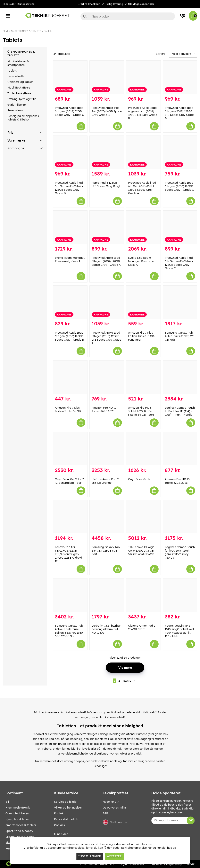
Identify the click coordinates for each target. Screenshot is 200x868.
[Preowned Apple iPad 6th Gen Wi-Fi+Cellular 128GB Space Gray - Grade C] (180, 227)
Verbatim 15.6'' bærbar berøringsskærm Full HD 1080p (106, 629)
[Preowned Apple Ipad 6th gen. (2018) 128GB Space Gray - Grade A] (107, 227)
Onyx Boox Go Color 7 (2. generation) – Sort (69, 481)
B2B (105, 813)
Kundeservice (26, 4)
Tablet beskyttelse (19, 93)
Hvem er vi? (111, 802)
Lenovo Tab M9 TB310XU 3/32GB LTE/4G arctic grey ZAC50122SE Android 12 (68, 554)
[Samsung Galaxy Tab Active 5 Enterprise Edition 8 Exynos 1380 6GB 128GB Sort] (70, 595)
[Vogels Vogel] (180, 595)
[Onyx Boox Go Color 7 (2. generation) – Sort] (70, 449)
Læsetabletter (16, 76)
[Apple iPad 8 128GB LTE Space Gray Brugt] (107, 152)
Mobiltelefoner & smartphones (18, 63)
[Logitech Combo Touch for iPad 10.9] (180, 517)
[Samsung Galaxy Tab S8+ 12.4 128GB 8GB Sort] (107, 517)
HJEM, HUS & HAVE (17, 819)
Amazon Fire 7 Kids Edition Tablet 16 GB (68, 409)
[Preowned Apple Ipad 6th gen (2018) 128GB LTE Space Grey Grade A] (107, 302)
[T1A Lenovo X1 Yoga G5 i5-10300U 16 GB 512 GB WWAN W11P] (143, 517)
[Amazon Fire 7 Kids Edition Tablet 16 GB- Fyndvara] (143, 302)
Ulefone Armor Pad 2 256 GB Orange (105, 481)
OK (191, 820)
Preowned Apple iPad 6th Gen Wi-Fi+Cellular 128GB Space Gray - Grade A (142, 188)
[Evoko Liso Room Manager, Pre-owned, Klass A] (143, 227)
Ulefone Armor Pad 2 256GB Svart (142, 627)
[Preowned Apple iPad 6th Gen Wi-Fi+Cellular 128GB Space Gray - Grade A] (143, 152)
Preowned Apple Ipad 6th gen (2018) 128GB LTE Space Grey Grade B (180, 113)
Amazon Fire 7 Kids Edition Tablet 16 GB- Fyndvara (142, 336)
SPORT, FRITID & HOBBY (19, 831)
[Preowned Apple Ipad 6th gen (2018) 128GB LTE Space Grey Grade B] (180, 77)
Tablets (48, 31)
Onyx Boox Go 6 (139, 479)
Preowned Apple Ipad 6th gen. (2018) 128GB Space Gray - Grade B (69, 336)
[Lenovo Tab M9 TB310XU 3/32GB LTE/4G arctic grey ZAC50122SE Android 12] (70, 517)
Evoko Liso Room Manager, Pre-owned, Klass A (142, 261)
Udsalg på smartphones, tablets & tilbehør (24, 118)
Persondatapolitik (66, 819)
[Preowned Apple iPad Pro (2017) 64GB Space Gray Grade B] (107, 77)
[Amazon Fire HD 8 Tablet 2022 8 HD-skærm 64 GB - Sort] (143, 377)
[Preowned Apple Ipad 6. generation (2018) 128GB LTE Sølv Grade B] (143, 77)
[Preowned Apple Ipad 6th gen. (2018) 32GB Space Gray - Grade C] (70, 77)
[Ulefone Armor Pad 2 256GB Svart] (143, 595)
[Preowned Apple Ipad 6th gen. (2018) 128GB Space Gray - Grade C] (180, 152)
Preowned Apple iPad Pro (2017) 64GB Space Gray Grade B (107, 111)
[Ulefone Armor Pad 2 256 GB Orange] (107, 449)
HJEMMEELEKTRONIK (18, 808)
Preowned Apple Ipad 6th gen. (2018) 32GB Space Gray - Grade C (69, 111)
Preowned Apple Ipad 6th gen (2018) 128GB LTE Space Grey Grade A (106, 338)
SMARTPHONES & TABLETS (26, 31)
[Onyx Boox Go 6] (143, 449)
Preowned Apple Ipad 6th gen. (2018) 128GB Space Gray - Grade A (106, 261)
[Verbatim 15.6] (107, 595)
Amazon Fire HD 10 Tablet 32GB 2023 (104, 409)
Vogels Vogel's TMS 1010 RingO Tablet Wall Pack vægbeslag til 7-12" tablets (180, 631)
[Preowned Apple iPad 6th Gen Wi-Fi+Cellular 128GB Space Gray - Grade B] (70, 152)
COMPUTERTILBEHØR (17, 813)
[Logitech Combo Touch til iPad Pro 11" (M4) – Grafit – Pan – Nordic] (180, 377)
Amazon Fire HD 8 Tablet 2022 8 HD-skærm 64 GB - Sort (141, 411)
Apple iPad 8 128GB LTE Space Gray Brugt (106, 184)
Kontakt (59, 813)
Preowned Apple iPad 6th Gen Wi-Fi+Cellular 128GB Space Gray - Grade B (69, 188)
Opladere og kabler (20, 82)
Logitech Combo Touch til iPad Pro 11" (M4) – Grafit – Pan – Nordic (180, 411)
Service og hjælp (65, 802)
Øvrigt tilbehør (17, 105)
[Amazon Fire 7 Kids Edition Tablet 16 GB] (70, 377)
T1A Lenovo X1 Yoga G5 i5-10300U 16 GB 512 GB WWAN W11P (141, 551)
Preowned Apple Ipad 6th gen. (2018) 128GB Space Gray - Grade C (179, 186)
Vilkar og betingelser (68, 808)
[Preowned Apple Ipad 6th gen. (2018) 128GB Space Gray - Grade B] (70, 302)
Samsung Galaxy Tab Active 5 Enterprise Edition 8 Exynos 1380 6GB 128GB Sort (69, 631)
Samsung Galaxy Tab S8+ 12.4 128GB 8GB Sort (106, 551)
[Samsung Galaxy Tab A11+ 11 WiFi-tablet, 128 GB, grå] (180, 302)
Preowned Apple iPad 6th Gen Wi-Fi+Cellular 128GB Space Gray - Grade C (179, 263)
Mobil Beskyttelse (19, 88)
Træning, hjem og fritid (22, 99)
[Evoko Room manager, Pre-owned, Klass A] (70, 227)
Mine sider (9, 4)
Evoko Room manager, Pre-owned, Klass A (70, 260)
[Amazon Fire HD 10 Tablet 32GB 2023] (107, 377)
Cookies (59, 825)
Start (5, 31)
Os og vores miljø (114, 808)
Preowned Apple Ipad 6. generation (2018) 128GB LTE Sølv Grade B (143, 113)
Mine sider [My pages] (61, 834)
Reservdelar (15, 110)
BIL (7, 802)
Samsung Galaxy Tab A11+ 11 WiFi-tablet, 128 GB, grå (180, 336)
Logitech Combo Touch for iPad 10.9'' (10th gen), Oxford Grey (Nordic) (180, 552)
